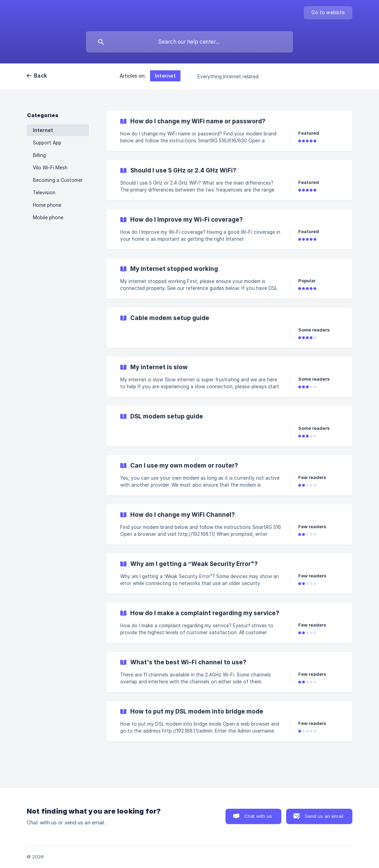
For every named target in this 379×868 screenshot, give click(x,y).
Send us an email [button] (324, 816)
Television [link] (44, 193)
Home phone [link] (47, 205)
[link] (229, 131)
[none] (328, 13)
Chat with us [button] (258, 816)
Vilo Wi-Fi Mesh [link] (50, 168)
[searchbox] (189, 42)
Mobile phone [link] (48, 218)
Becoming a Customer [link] (58, 180)
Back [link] (41, 76)
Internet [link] (43, 130)
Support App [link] (47, 143)
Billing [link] (39, 155)
